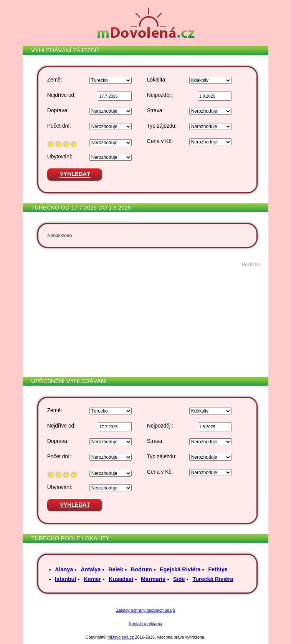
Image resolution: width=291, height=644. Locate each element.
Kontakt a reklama (145, 624)
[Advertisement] (145, 321)
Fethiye (218, 569)
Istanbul (65, 579)
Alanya (64, 569)
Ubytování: (60, 157)
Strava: (155, 111)
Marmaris (153, 579)
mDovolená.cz (121, 637)
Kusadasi (121, 579)
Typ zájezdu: (162, 126)
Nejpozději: (160, 95)
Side (179, 579)
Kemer (92, 579)
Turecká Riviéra (213, 579)
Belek (116, 569)
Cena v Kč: (160, 141)
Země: (55, 80)
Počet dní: (59, 126)
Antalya (91, 569)
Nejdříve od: (61, 95)
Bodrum (141, 569)
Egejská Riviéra (180, 569)
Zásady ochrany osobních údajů (145, 610)
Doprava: (58, 111)
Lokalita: (157, 80)
